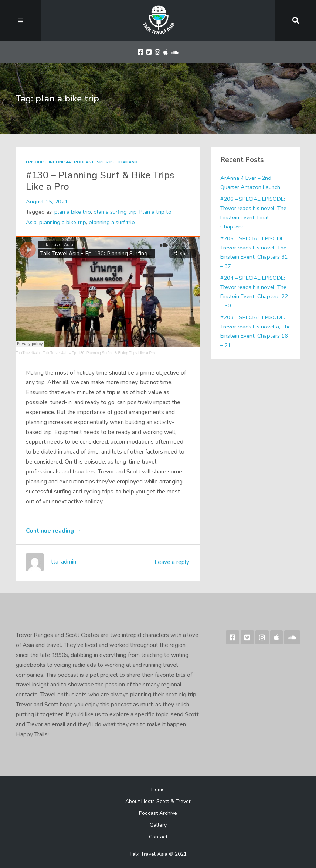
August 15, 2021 (47, 201)
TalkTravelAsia (28, 353)
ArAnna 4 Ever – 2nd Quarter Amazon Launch (250, 182)
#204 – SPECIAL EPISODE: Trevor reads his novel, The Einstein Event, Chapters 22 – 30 (254, 292)
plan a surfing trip (115, 212)
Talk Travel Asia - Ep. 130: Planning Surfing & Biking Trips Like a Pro (99, 353)
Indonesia (60, 162)
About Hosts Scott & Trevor (158, 801)
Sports (105, 162)
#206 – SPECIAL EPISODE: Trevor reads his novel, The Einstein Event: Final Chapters (253, 213)
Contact (158, 837)
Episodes (36, 162)
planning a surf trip (112, 222)
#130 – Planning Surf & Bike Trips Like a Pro (100, 181)
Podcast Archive (158, 813)
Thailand (127, 162)
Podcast (84, 162)
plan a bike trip (73, 212)
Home (158, 790)
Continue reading (54, 531)
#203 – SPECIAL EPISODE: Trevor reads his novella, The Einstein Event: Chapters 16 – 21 (256, 331)
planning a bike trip (63, 222)
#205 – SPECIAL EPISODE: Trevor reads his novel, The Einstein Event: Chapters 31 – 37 (254, 252)
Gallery (158, 825)
